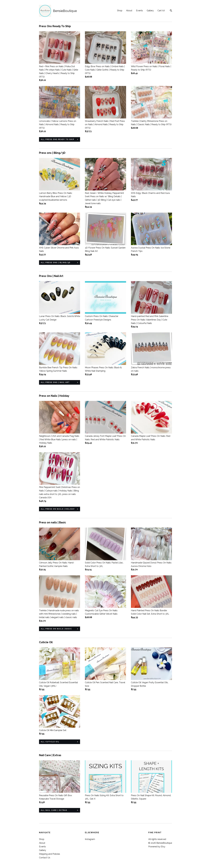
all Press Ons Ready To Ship (58, 139)
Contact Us (45, 858)
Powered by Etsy (157, 847)
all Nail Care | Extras (54, 810)
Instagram (90, 839)
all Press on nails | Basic (56, 629)
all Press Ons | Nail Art (55, 382)
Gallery (150, 11)
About (129, 11)
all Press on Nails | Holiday (58, 509)
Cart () (161, 11)
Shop (120, 11)
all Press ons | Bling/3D (56, 263)
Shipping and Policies (50, 854)
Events (139, 11)
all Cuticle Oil (50, 742)
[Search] (171, 11)
